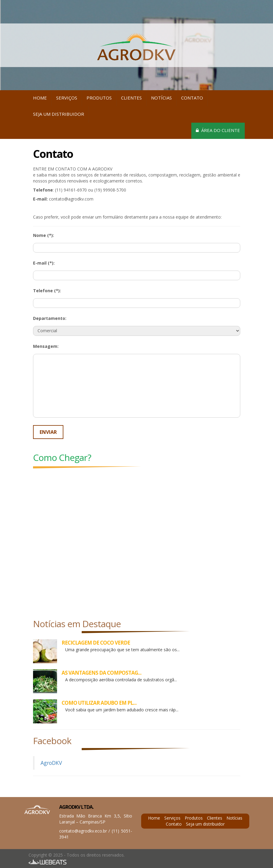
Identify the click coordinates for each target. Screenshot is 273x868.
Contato (192, 98)
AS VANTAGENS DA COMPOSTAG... (102, 673)
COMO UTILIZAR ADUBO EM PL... (99, 703)
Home (40, 98)
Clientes (131, 98)
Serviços (67, 98)
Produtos (99, 98)
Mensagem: (46, 346)
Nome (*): (44, 235)
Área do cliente (218, 130)
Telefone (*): (47, 291)
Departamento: (50, 318)
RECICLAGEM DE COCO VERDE (96, 643)
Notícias (161, 98)
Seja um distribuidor (59, 114)
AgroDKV (51, 763)
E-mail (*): (44, 263)
